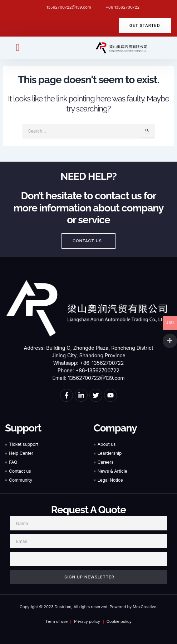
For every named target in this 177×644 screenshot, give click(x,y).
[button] (18, 48)
